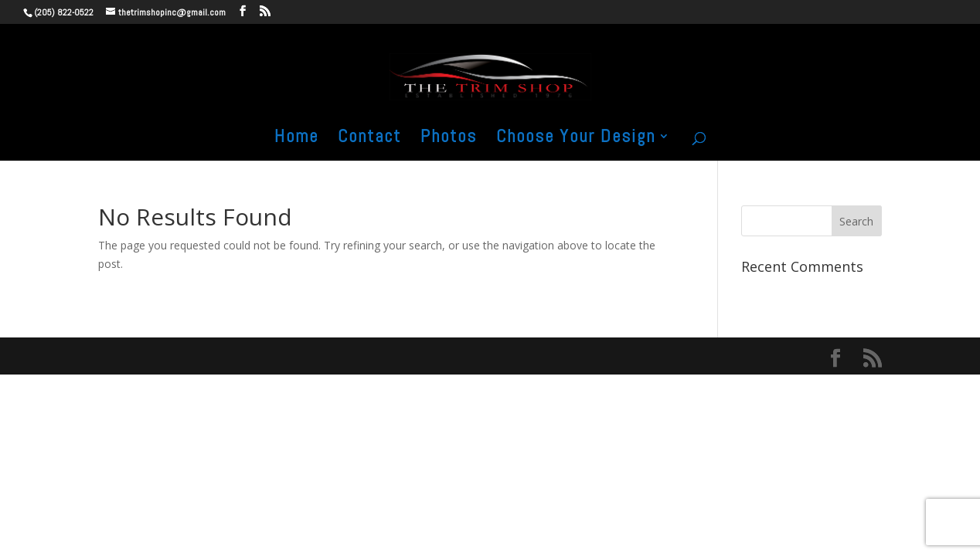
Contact (369, 139)
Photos (449, 139)
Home (296, 139)
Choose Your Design (576, 139)
